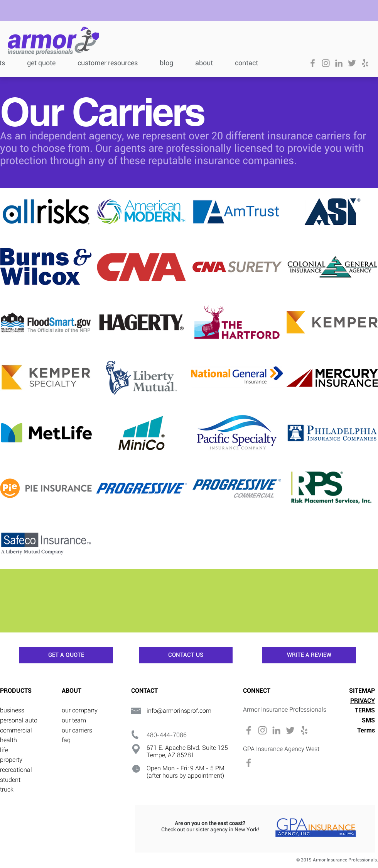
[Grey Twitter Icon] (352, 63)
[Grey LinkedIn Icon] (339, 63)
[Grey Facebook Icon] (313, 63)
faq (66, 740)
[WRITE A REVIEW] (309, 655)
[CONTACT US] (186, 655)
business (12, 710)
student (10, 780)
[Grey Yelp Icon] (365, 63)
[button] (113, 62)
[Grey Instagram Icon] (326, 63)
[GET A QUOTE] (66, 655)
